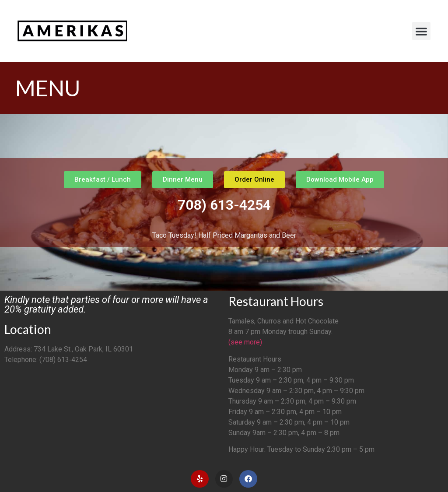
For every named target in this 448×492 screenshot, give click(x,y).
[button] (421, 31)
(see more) (245, 342)
